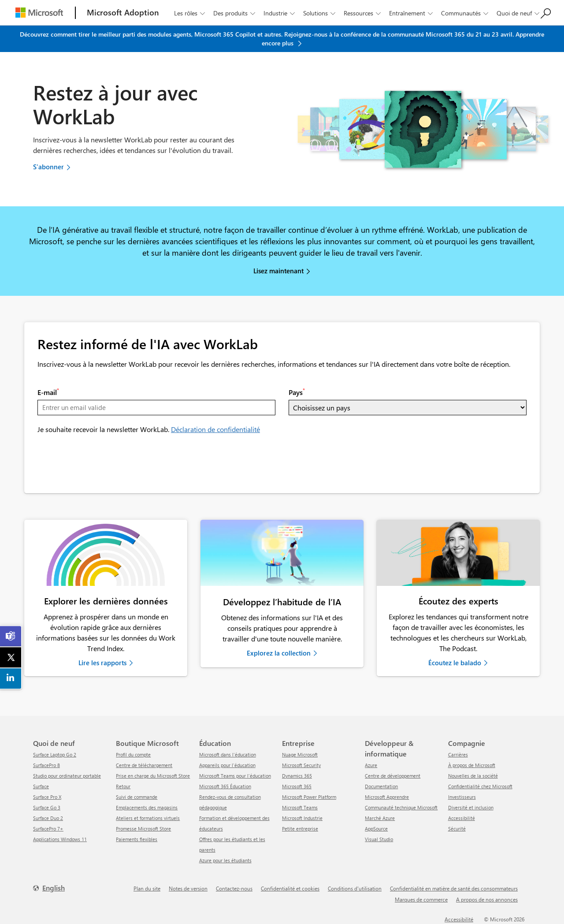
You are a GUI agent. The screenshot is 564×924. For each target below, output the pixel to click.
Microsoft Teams (300, 807)
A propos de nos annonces (487, 899)
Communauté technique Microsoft (401, 807)
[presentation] (104, 463)
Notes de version (188, 888)
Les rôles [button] (190, 13)
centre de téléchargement (144, 765)
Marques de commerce (421, 899)
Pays (297, 392)
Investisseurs (462, 797)
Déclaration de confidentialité (215, 429)
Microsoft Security (301, 765)
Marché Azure (380, 818)
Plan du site (147, 888)
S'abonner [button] (48, 167)
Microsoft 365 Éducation (225, 786)
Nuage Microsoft (300, 754)
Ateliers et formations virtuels (148, 818)
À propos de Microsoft (472, 765)
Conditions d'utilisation (355, 888)
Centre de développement (393, 776)
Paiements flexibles (137, 839)
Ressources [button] (363, 13)
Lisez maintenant (278, 271)
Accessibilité (462, 818)
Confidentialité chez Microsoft (480, 786)
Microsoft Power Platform (309, 797)
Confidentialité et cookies (290, 888)
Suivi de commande (137, 797)
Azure (371, 765)
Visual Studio (379, 839)
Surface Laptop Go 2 (55, 754)
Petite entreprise (300, 829)
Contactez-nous (234, 888)
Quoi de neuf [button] (519, 13)
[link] (106, 553)
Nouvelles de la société (473, 776)
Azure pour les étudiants (225, 860)
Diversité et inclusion (471, 807)
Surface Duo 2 (48, 818)
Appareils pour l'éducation (227, 765)
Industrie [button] (280, 13)
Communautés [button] (466, 13)
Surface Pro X (47, 797)
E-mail (48, 392)
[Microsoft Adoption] (123, 13)
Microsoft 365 (297, 786)
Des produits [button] (235, 13)
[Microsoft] (39, 13)
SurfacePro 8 (46, 765)
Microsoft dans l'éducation (228, 754)
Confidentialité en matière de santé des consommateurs (454, 888)
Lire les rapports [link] (102, 663)
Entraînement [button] (412, 13)
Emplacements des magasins (147, 807)
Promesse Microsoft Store (143, 829)
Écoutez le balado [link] (455, 663)
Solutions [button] (320, 13)
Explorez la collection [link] (279, 653)
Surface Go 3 (47, 807)
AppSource (376, 829)
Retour (123, 786)
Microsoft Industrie (302, 818)
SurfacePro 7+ (48, 829)
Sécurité (457, 829)
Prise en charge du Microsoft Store (153, 776)
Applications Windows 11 (60, 839)
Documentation (381, 786)
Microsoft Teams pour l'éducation (235, 776)
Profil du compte (133, 754)
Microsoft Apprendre (387, 797)
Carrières (458, 754)
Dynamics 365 (297, 776)
